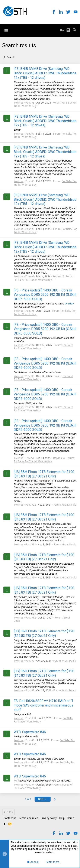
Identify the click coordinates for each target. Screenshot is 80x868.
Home (71, 818)
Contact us (10, 818)
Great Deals (69, 505)
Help (62, 818)
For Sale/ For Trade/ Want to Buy (33, 280)
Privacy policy (49, 818)
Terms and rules (29, 818)
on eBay (69, 304)
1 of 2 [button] (28, 799)
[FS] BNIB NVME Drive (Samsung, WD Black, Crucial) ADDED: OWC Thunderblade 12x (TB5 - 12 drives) (45, 73)
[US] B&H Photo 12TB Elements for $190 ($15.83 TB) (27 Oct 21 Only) (44, 474)
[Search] (75, 30)
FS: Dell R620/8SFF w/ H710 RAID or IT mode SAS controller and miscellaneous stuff (44, 705)
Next (42, 799)
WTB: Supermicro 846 (30, 732)
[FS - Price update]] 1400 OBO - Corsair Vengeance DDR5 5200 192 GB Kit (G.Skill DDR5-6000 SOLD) (45, 295)
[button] (6, 30)
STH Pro (8, 812)
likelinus (19, 103)
